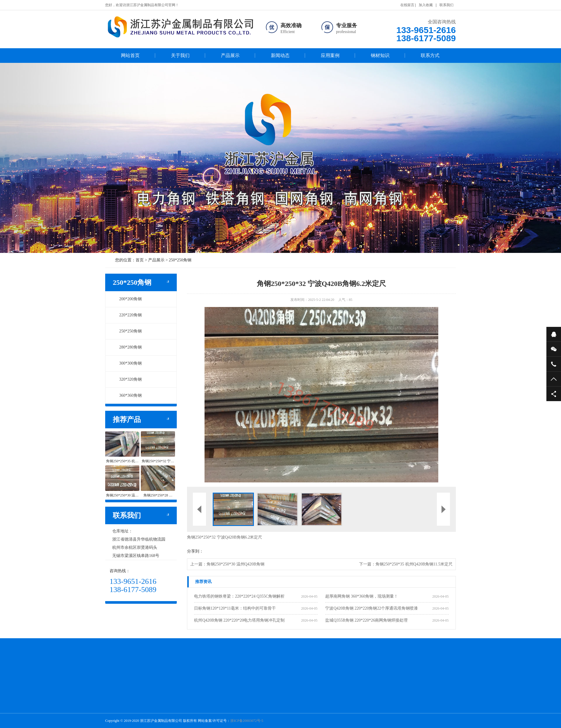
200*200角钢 (127, 299)
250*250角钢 (180, 260)
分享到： (195, 551)
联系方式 (430, 55)
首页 (140, 260)
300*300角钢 (127, 363)
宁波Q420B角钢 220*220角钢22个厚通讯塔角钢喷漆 (372, 608)
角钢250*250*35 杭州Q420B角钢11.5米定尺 (414, 564)
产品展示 (230, 55)
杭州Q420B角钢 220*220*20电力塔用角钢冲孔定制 (239, 620)
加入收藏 (426, 5)
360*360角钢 (127, 395)
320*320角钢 (127, 379)
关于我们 (180, 55)
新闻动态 (280, 55)
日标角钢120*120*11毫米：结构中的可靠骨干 (235, 608)
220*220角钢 (127, 315)
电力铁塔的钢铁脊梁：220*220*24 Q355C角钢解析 (239, 596)
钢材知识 (380, 55)
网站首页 (130, 55)
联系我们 (446, 5)
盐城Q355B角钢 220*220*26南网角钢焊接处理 (366, 620)
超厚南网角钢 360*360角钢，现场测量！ (362, 596)
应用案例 (330, 55)
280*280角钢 (127, 347)
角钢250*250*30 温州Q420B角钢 (236, 564)
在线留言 (407, 5)
